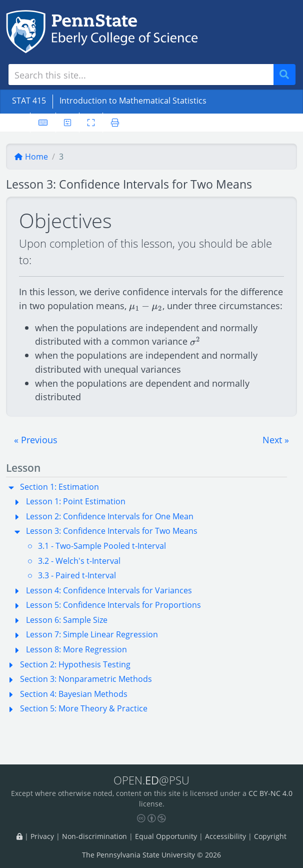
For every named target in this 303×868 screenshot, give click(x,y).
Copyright (270, 836)
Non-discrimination (94, 836)
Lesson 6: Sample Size (67, 620)
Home (31, 157)
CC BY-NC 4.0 (270, 793)
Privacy (42, 836)
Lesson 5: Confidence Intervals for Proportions (113, 605)
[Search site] (141, 75)
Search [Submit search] (288, 75)
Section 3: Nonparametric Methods (86, 679)
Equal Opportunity (166, 836)
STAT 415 (29, 101)
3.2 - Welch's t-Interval (79, 561)
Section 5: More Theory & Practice (84, 708)
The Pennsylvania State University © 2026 (151, 855)
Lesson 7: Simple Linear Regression (92, 634)
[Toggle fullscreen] (91, 123)
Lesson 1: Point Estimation (76, 501)
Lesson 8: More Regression (76, 649)
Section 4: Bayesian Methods (74, 694)
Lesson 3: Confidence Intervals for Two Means (112, 531)
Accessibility (225, 836)
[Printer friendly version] (115, 123)
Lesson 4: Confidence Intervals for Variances (109, 590)
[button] (36, 440)
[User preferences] (67, 123)
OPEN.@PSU (151, 780)
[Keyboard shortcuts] (43, 123)
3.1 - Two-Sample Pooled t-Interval (102, 546)
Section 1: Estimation (59, 487)
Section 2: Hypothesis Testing (75, 664)
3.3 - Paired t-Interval (77, 575)
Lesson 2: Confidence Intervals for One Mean (110, 516)
